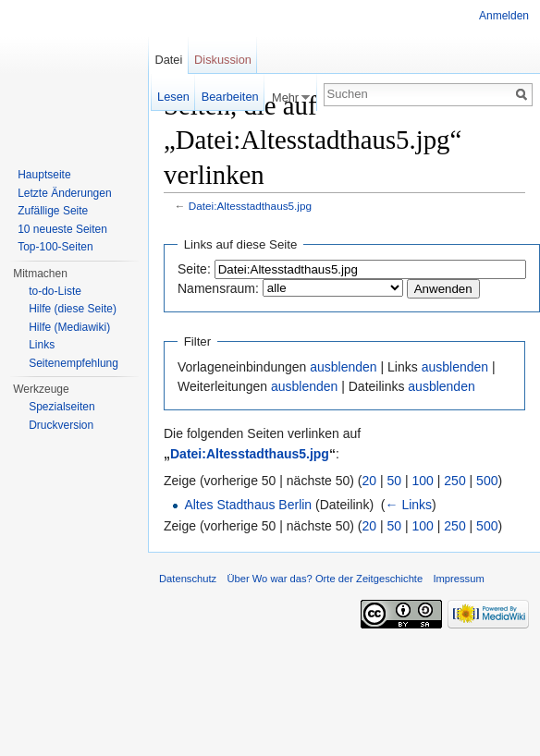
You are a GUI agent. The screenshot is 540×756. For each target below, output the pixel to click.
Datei (168, 60)
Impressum (458, 579)
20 (370, 481)
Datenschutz (188, 579)
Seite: (194, 269)
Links (42, 345)
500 (487, 481)
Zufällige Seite (53, 211)
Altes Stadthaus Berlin (248, 505)
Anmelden (504, 16)
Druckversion (61, 425)
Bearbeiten (230, 97)
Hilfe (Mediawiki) (69, 327)
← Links (409, 505)
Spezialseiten (61, 407)
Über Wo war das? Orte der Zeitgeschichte (325, 579)
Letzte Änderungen (64, 193)
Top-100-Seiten (55, 247)
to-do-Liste (55, 291)
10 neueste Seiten (62, 229)
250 (454, 481)
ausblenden (343, 367)
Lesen (173, 97)
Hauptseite (44, 175)
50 (395, 481)
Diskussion (223, 60)
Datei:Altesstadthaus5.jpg (250, 206)
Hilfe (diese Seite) (73, 309)
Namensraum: (218, 288)
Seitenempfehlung (74, 363)
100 (423, 481)
